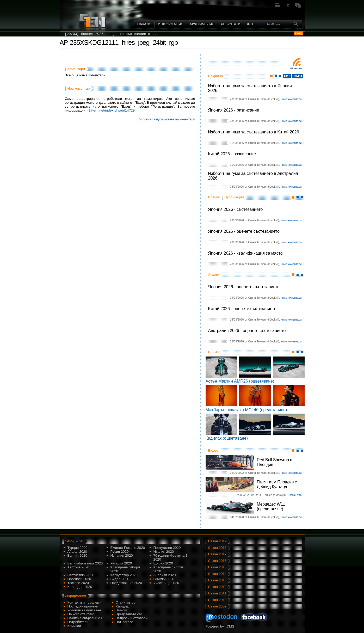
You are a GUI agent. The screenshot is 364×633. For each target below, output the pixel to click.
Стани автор (126, 602)
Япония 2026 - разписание (234, 110)
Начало (144, 24)
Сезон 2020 (74, 541)
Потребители (78, 622)
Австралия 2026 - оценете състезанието (247, 331)
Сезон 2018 (217, 548)
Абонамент (297, 68)
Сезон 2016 (217, 561)
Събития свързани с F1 (86, 618)
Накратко (216, 76)
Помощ (122, 610)
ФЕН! (251, 24)
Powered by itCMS (220, 626)
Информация (171, 24)
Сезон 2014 (217, 574)
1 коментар (294, 495)
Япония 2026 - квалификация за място (245, 253)
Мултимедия (202, 24)
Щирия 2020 (163, 563)
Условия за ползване (84, 610)
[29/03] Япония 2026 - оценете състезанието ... (112, 34)
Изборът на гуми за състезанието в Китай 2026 (254, 132)
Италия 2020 (164, 552)
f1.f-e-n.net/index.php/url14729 (111, 110)
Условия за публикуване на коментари (167, 119)
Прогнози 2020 (79, 579)
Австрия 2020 (78, 567)
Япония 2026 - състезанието (236, 209)
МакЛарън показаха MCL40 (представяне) (246, 410)
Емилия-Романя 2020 (128, 548)
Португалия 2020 (167, 548)
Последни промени (83, 606)
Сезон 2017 (217, 554)
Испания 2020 (122, 555)
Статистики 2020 (81, 575)
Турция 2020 (78, 548)
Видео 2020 (120, 579)
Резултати (231, 24)
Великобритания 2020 (85, 563)
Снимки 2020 (164, 579)
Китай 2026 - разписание (232, 154)
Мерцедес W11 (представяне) (271, 506)
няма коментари (291, 99)
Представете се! (129, 614)
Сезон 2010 (217, 600)
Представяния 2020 (126, 583)
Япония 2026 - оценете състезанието (244, 231)
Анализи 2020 (165, 575)
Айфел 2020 (77, 552)
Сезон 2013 (217, 580)
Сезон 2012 (217, 587)
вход (298, 33)
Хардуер (123, 606)
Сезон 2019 (217, 541)
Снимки (214, 352)
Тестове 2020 (78, 583)
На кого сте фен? (81, 614)
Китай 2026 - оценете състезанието (242, 309)
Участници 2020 (166, 583)
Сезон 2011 (217, 593)
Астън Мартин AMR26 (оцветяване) (240, 381)
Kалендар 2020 (80, 587)
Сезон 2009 (217, 606)
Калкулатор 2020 (124, 575)
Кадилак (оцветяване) (227, 438)
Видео (213, 450)
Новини (214, 197)
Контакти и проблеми (85, 602)
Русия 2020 (120, 552)
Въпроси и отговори (132, 618)
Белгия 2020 (77, 555)
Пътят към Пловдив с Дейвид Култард (277, 484)
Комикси (74, 626)
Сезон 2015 (217, 567)
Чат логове (124, 622)
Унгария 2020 (121, 563)
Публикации (234, 197)
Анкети (214, 275)
